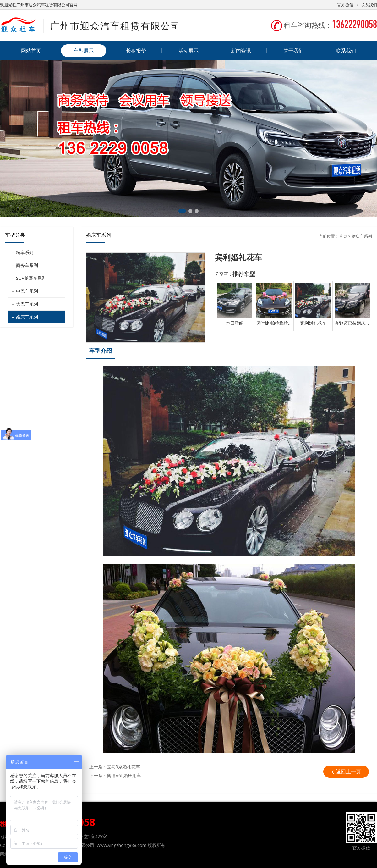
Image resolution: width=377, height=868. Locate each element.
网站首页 (31, 51)
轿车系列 (25, 252)
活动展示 (188, 51)
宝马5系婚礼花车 (123, 767)
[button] (182, 211)
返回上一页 (348, 771)
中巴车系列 (27, 291)
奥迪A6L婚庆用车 (124, 775)
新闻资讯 (241, 51)
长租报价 (136, 51)
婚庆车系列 (27, 317)
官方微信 (345, 5)
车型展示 (84, 51)
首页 (343, 236)
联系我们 (369, 5)
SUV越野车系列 (31, 278)
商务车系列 (27, 265)
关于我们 (293, 51)
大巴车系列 (27, 304)
